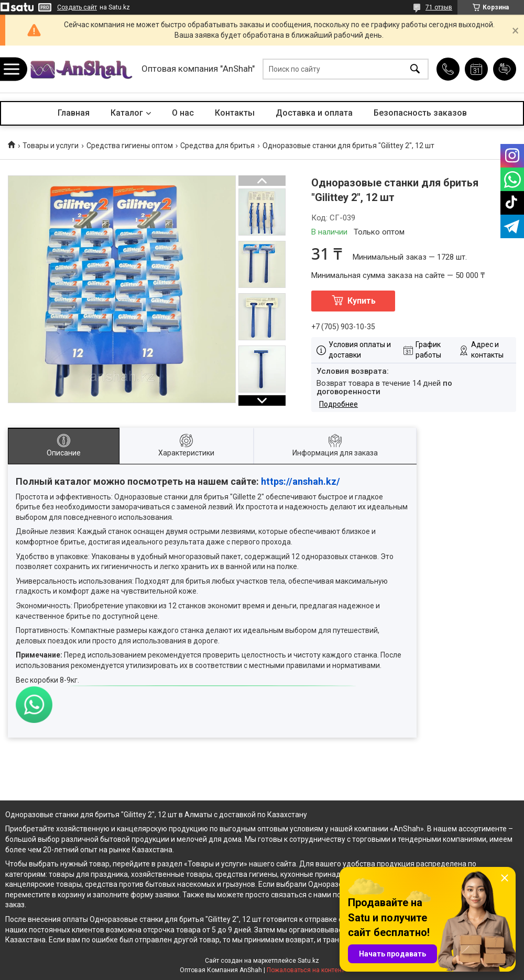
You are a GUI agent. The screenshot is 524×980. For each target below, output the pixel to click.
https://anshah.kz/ (301, 481)
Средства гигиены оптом (130, 146)
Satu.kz (308, 961)
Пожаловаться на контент (305, 970)
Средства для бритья (217, 146)
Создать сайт (77, 7)
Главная (74, 113)
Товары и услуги (51, 146)
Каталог (127, 113)
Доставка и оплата (314, 113)
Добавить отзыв (505, 69)
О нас (183, 113)
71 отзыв (439, 7)
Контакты (235, 113)
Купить (362, 301)
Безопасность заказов (420, 113)
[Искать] (415, 69)
